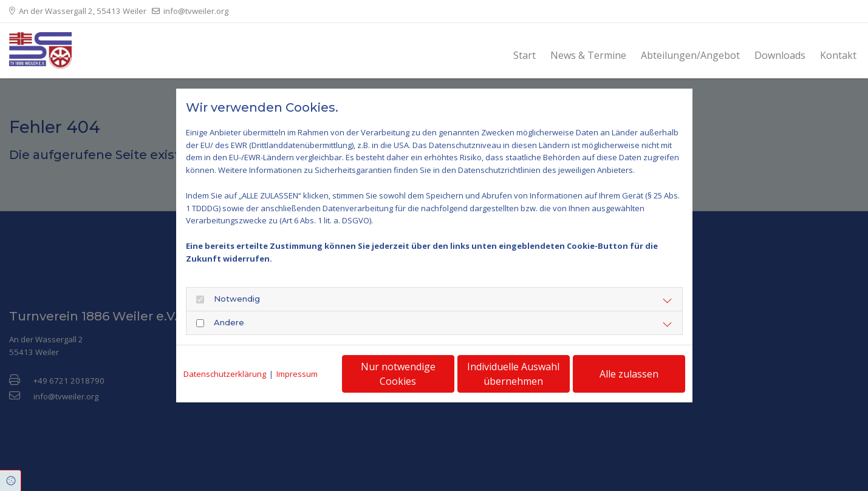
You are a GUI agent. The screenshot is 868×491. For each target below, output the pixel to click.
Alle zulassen (629, 374)
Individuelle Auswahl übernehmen (513, 374)
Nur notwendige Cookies (398, 374)
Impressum (297, 374)
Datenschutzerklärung (225, 374)
